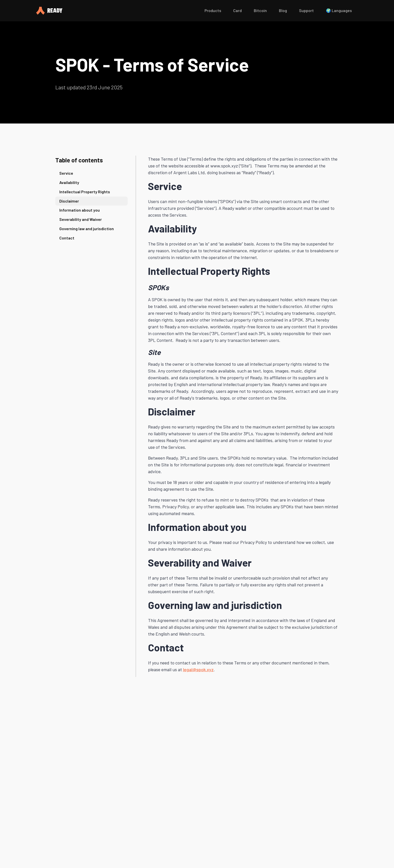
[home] (115, 11)
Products (213, 10)
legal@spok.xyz (198, 669)
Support (306, 10)
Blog (283, 10)
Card (237, 10)
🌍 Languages (339, 10)
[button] (213, 11)
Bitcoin (260, 10)
